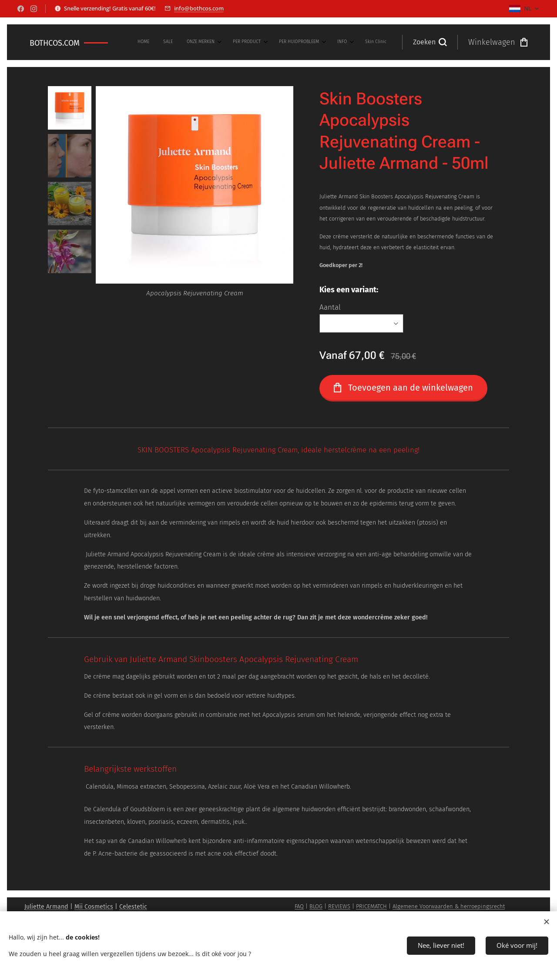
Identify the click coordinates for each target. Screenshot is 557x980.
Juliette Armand (46, 907)
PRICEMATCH (371, 906)
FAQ (299, 906)
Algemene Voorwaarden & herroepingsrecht (449, 906)
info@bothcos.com (199, 8)
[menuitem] (288, 42)
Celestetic (133, 907)
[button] (430, 42)
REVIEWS (339, 906)
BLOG (316, 906)
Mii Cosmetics (94, 907)
